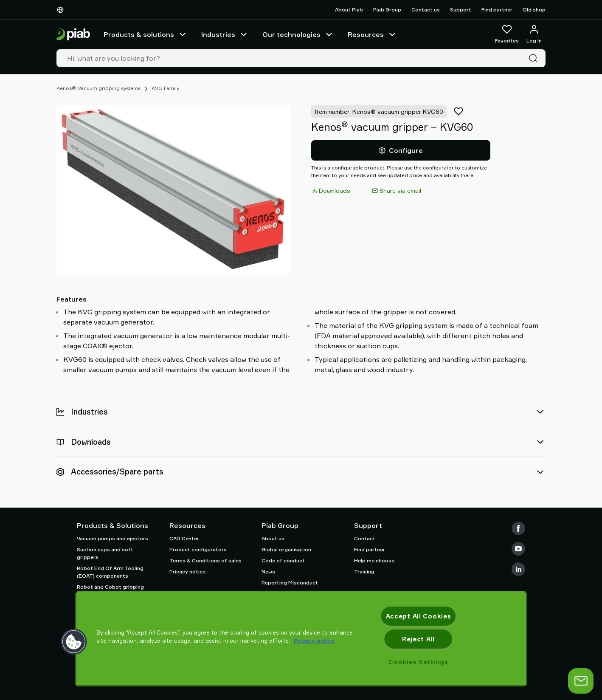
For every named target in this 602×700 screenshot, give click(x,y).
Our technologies (298, 34)
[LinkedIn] (518, 569)
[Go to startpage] (73, 35)
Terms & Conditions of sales (205, 560)
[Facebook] (518, 528)
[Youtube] (518, 549)
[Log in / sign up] (534, 34)
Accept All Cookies (419, 616)
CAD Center (184, 538)
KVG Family (165, 88)
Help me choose (374, 560)
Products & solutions (146, 34)
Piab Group (387, 10)
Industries (225, 34)
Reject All (418, 639)
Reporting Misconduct (290, 583)
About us (273, 538)
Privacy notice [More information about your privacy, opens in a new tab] (314, 641)
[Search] (535, 58)
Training (364, 572)
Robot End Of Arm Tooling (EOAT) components (110, 572)
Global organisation (286, 549)
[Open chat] (581, 681)
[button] (74, 642)
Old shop (534, 10)
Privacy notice (187, 572)
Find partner (497, 10)
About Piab (349, 10)
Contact (365, 538)
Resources (373, 34)
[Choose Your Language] (62, 10)
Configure (401, 150)
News (268, 572)
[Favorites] (507, 34)
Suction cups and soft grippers (105, 553)
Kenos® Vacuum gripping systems (98, 88)
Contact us (426, 10)
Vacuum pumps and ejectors (113, 538)
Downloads (331, 191)
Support (461, 10)
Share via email (397, 191)
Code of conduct (283, 560)
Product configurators (198, 549)
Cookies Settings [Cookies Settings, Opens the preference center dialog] (418, 662)
